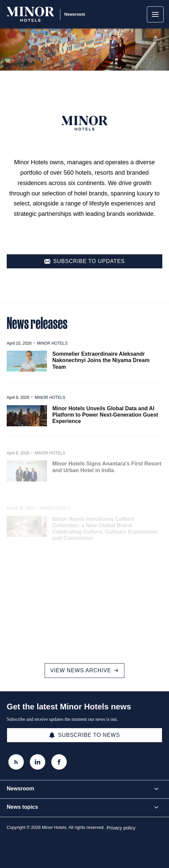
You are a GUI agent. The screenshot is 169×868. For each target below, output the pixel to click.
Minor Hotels (52, 352)
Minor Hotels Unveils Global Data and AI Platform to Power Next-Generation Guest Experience (105, 424)
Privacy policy (121, 828)
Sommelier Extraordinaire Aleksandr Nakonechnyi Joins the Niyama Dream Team (101, 369)
